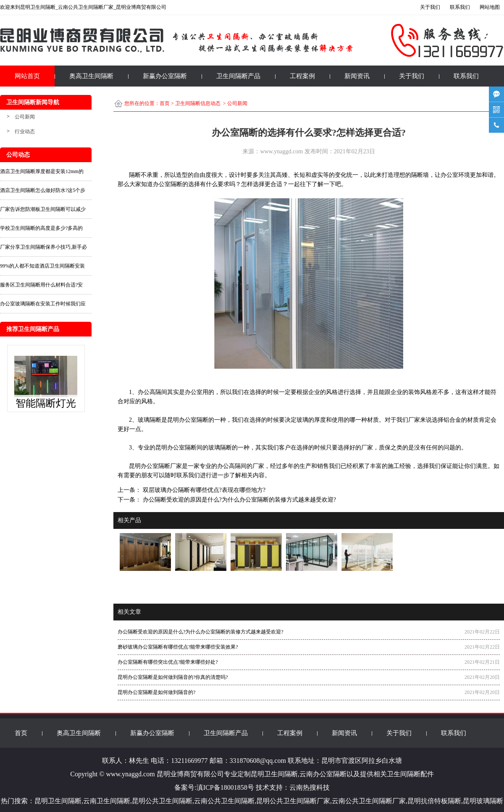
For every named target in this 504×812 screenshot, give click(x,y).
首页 (165, 103)
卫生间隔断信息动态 (198, 103)
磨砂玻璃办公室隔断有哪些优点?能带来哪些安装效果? (178, 647)
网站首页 (27, 76)
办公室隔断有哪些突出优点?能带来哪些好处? (168, 662)
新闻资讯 (357, 76)
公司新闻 (25, 117)
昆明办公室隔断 (188, 420)
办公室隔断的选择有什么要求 (191, 184)
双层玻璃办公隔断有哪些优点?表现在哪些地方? (203, 490)
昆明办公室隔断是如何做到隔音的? (156, 692)
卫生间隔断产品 (238, 76)
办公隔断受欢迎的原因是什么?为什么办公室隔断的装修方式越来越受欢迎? (239, 500)
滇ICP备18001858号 (225, 787)
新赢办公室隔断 (165, 76)
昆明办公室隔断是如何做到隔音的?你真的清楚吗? (173, 677)
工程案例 (302, 76)
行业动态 (25, 131)
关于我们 (412, 76)
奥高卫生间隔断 (91, 76)
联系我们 (466, 76)
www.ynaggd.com (281, 151)
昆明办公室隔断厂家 (153, 466)
